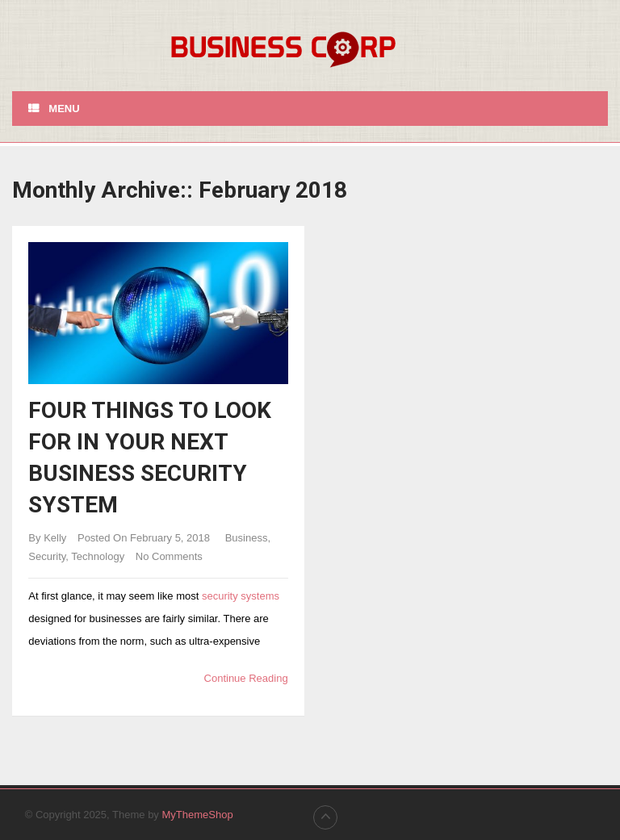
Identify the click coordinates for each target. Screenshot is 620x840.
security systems (241, 596)
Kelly (55, 538)
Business (247, 538)
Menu (64, 109)
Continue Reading (246, 678)
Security (47, 556)
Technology (98, 556)
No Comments (169, 556)
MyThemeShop (197, 815)
